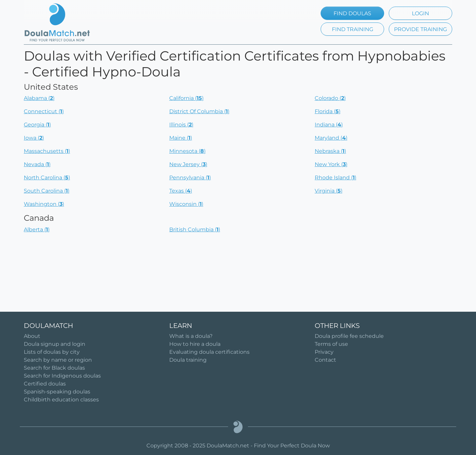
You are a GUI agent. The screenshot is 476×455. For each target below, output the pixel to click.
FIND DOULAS (352, 13)
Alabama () (39, 98)
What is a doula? (191, 336)
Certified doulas (45, 384)
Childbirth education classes (61, 400)
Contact (325, 360)
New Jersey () (188, 164)
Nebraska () (330, 151)
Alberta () (37, 229)
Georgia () (37, 125)
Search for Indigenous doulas (62, 376)
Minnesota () (187, 151)
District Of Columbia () (199, 111)
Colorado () (330, 98)
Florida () (328, 111)
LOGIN (420, 13)
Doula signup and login (55, 344)
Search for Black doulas (54, 368)
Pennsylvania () (190, 178)
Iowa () (34, 138)
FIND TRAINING (353, 29)
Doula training (188, 360)
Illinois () (181, 125)
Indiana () (329, 125)
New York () (331, 164)
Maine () (181, 138)
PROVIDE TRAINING (420, 29)
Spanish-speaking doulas (57, 392)
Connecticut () (44, 111)
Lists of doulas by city (52, 352)
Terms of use (331, 344)
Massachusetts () (47, 151)
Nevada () (37, 164)
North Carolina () (47, 178)
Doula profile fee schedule (349, 336)
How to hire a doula (195, 344)
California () (186, 98)
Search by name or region (58, 360)
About (32, 336)
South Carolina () (47, 191)
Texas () (181, 191)
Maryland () (331, 138)
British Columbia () (195, 229)
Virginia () (329, 191)
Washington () (44, 204)
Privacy (324, 352)
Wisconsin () (186, 204)
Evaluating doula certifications (209, 352)
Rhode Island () (336, 178)
